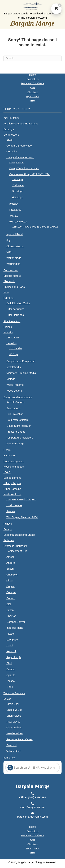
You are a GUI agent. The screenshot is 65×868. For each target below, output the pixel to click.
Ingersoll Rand (15, 628)
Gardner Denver (16, 622)
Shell (9, 663)
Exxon (10, 610)
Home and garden (14, 461)
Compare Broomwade (19, 146)
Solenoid (11, 745)
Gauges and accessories (18, 397)
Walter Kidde (14, 258)
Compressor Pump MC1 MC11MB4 (30, 174)
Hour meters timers (18, 420)
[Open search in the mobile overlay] (32, 768)
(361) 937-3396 (32, 797)
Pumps (8, 529)
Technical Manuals (14, 693)
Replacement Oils (17, 551)
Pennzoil (11, 651)
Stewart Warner (15, 246)
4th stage (18, 197)
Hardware (9, 455)
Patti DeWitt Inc (12, 494)
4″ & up (14, 354)
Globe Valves (14, 727)
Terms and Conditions (32, 83)
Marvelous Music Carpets (21, 499)
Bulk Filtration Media (18, 303)
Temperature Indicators (20, 438)
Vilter (9, 252)
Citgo (9, 580)
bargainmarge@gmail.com (32, 817)
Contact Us (32, 79)
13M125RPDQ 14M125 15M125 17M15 (35, 227)
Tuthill (10, 687)
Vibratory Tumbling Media (21, 373)
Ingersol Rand (14, 234)
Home (32, 75)
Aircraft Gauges (15, 402)
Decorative (13, 337)
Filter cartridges (15, 309)
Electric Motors (12, 276)
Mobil (10, 645)
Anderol (11, 563)
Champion (12, 575)
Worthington (13, 264)
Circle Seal (13, 704)
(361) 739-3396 (32, 807)
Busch (10, 569)
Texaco (11, 681)
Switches (9, 540)
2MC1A (14, 204)
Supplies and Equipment (21, 361)
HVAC (7, 472)
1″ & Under (16, 348)
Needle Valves (15, 733)
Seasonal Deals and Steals (19, 535)
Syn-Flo (11, 675)
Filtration (8, 298)
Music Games (14, 505)
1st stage (18, 179)
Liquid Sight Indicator (19, 426)
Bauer (10, 140)
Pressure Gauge (16, 432)
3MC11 (14, 216)
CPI (9, 604)
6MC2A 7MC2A (18, 222)
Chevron (11, 616)
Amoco (10, 557)
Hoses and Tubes (14, 467)
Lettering (11, 343)
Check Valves (14, 710)
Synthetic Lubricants (15, 546)
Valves (7, 699)
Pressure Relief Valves (19, 739)
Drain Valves (14, 716)
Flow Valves (13, 722)
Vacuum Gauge (15, 443)
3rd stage (18, 191)
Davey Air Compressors (20, 157)
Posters (11, 511)
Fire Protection (12, 321)
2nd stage (18, 185)
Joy (8, 240)
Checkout (32, 92)
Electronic (9, 281)
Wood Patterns (15, 385)
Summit (11, 669)
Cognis (10, 586)
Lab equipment (12, 478)
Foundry (8, 332)
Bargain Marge (32, 23)
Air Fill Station (12, 118)
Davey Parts (16, 162)
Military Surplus (12, 483)
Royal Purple (14, 657)
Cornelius (12, 151)
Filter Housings (15, 315)
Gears (7, 450)
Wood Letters (14, 391)
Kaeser (11, 634)
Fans (6, 292)
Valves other (14, 751)
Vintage (11, 379)
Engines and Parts (14, 287)
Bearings (9, 129)
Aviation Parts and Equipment (21, 123)
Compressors (11, 135)
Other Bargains (12, 489)
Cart (32, 88)
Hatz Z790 (15, 210)
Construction (11, 270)
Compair (11, 592)
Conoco (11, 598)
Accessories (13, 408)
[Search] (32, 58)
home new (9, 758)
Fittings (8, 327)
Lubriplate (12, 640)
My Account (32, 96)
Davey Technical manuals (24, 168)
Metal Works (14, 367)
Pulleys (8, 524)
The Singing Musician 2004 (22, 517)
